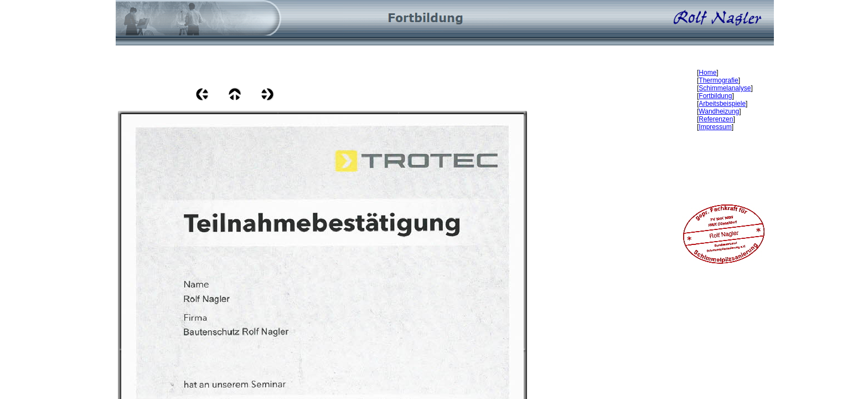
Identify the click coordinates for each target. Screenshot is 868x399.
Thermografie (718, 80)
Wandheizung (719, 111)
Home (707, 73)
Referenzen (716, 119)
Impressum (715, 127)
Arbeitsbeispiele (722, 104)
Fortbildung (715, 96)
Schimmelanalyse (725, 88)
